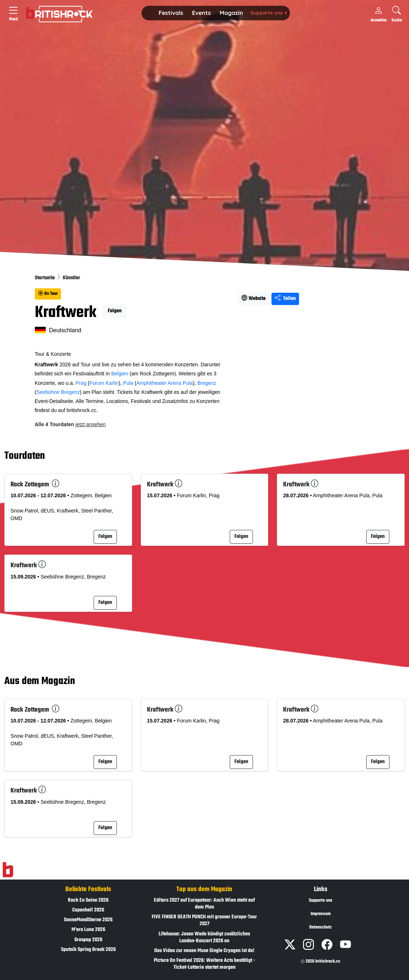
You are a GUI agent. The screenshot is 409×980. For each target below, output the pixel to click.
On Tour (48, 294)
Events (201, 13)
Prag (81, 383)
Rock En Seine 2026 (88, 900)
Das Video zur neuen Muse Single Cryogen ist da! (204, 951)
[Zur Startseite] (8, 870)
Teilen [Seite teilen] (285, 299)
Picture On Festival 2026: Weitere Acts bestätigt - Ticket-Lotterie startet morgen (204, 964)
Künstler (71, 278)
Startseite (45, 278)
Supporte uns (269, 13)
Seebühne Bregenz (58, 392)
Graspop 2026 (88, 940)
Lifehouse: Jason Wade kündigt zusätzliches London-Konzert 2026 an (204, 938)
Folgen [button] (115, 311)
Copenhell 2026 (88, 910)
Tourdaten (25, 456)
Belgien (120, 374)
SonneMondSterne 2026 (88, 920)
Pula (128, 383)
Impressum (321, 914)
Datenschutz (320, 927)
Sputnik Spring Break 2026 (88, 950)
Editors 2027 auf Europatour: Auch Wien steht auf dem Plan (204, 904)
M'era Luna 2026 (88, 930)
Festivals (171, 13)
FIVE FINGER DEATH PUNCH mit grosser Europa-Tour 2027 (204, 921)
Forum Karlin (104, 383)
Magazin (231, 13)
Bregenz (207, 383)
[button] (171, 13)
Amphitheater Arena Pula (165, 383)
